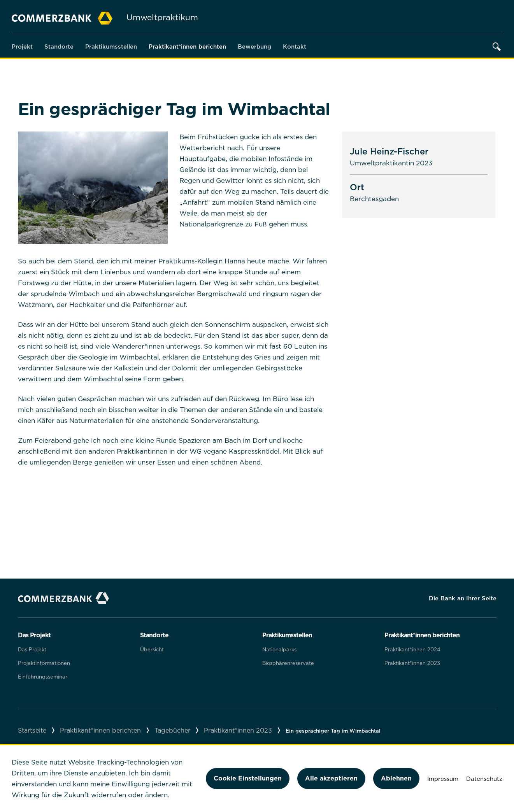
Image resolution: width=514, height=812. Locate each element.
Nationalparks (279, 649)
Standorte (59, 46)
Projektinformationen (44, 663)
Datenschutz (484, 779)
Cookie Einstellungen (248, 778)
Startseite (32, 730)
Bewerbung (254, 46)
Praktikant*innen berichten (187, 46)
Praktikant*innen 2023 (412, 663)
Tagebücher (172, 730)
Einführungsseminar (43, 677)
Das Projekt (32, 649)
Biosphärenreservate (288, 663)
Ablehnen (396, 778)
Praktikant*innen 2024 (412, 649)
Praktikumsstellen (111, 46)
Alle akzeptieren (331, 778)
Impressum (443, 779)
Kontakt (295, 46)
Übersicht (152, 649)
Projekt (22, 46)
